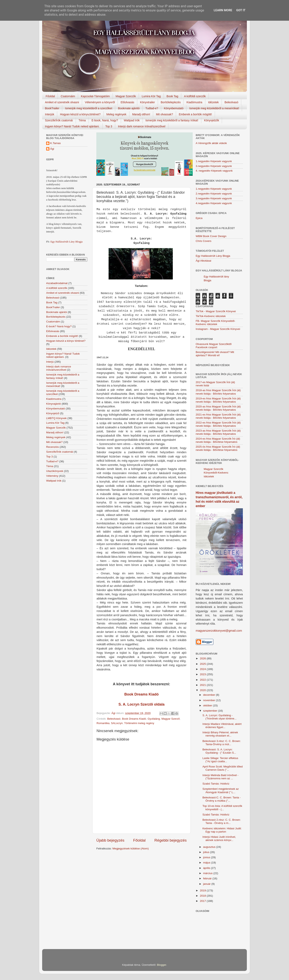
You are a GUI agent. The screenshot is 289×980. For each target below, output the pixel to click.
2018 (203, 896)
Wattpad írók (132, 120)
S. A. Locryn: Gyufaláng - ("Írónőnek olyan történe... (220, 717)
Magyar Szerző (170, 719)
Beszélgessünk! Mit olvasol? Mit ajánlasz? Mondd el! (215, 354)
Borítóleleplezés (171, 102)
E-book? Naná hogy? (59, 326)
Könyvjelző (53, 413)
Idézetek (213, 102)
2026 (203, 658)
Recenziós (52, 447)
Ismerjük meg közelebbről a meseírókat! (214, 108)
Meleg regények (116, 114)
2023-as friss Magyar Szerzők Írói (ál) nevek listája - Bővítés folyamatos (218, 432)
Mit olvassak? (164, 114)
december (210, 695)
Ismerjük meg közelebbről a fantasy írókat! (172, 120)
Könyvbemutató (174, 108)
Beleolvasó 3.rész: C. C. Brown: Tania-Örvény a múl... (222, 743)
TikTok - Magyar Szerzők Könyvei (216, 311)
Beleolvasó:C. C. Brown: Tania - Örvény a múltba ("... (222, 799)
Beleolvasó (232, 102)
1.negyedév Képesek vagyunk (214, 161)
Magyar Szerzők (126, 96)
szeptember (211, 711)
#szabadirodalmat (57, 283)
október (208, 705)
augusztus (210, 847)
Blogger (162, 965)
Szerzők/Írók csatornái (59, 120)
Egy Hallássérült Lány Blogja (66, 242)
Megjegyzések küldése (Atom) (131, 849)
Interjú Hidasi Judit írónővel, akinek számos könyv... (219, 838)
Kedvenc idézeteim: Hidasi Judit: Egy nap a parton (222, 830)
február (208, 878)
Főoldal (50, 96)
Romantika (103, 723)
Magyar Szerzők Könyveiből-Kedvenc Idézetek (216, 473)
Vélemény (52, 476)
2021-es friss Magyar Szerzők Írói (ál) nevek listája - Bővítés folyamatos (218, 416)
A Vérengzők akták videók (211, 143)
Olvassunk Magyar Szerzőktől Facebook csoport (214, 346)
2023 (203, 674)
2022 (203, 680)
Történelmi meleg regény (139, 723)
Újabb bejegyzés (110, 840)
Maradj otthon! (141, 114)
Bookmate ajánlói (129, 108)
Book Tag (172, 96)
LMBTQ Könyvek (56, 418)
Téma (82, 120)
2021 (203, 685)
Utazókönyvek (55, 471)
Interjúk (50, 114)
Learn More (223, 10)
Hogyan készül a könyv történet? (66, 341)
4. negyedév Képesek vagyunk (214, 171)
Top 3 (109, 126)
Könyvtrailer (148, 102)
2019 (203, 890)
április (207, 868)
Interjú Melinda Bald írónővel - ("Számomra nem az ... (220, 777)
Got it (241, 10)
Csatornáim (68, 96)
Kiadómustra (194, 102)
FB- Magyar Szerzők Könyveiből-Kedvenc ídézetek (215, 323)
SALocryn (117, 723)
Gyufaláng (154, 719)
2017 (203, 901)
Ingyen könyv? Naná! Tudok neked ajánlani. (72, 126)
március (208, 873)
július (207, 852)
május (207, 863)
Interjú (50, 362)
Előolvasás (127, 102)
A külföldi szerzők (195, 96)
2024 (203, 669)
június (207, 857)
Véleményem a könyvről (100, 102)
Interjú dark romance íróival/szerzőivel (142, 126)
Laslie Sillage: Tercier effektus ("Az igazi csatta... (220, 760)
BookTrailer (52, 108)
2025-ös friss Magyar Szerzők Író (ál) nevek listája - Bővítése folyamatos (218, 448)
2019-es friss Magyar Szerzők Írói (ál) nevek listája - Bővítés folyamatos (218, 400)
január (207, 884)
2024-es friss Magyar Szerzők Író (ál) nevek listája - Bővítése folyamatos (218, 440)
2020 (203, 690)
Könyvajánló (54, 404)
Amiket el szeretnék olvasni (62, 102)
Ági (52, 149)
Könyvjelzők (212, 120)
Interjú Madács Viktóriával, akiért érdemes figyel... (222, 726)
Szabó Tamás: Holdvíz (216, 784)
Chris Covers (204, 241)
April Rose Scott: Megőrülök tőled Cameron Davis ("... (223, 768)
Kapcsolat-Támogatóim (95, 96)
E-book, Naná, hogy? (105, 120)
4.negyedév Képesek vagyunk (214, 203)
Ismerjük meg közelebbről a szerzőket (89, 108)
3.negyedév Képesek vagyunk (214, 166)
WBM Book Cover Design (211, 236)
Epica (199, 218)
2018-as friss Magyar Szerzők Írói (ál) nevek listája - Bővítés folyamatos (218, 392)
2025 (203, 664)
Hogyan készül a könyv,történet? (80, 114)
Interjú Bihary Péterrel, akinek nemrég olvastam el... (220, 734)
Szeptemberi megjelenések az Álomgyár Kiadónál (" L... (221, 790)
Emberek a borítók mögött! (195, 114)
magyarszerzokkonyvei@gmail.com (219, 631)
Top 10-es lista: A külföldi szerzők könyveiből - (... (222, 808)
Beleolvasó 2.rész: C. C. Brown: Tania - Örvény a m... (222, 821)
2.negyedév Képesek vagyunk (214, 194)
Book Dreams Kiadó (141, 694)
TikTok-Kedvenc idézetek (211, 316)
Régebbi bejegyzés (170, 840)
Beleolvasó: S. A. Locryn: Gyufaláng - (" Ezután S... (219, 751)
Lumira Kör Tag (151, 96)
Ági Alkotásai (203, 261)
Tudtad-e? (152, 108)
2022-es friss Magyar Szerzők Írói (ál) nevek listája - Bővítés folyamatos (218, 424)
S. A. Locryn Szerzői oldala (141, 704)
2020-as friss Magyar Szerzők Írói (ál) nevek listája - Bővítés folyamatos (218, 408)
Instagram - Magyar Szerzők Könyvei (218, 329)
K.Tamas (55, 143)
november (210, 700)
